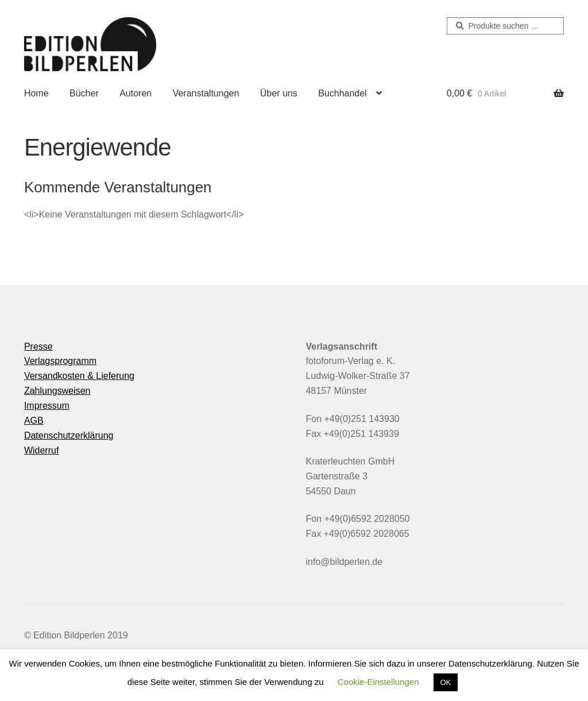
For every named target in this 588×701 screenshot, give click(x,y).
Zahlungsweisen (57, 391)
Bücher (84, 93)
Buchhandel (343, 93)
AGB (34, 421)
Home (36, 93)
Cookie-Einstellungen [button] (378, 682)
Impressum (47, 406)
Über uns (279, 93)
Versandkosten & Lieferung (79, 376)
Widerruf (41, 450)
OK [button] (446, 682)
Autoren (136, 93)
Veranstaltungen (206, 93)
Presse (38, 346)
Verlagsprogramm (60, 361)
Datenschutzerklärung (69, 435)
